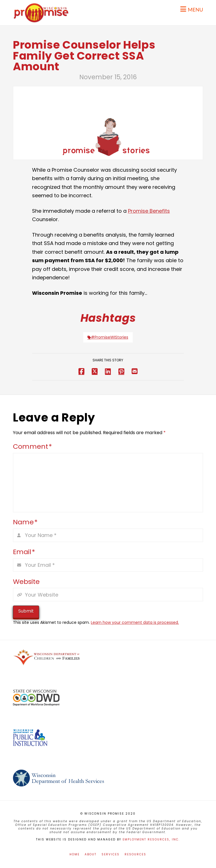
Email (24, 552)
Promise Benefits (149, 211)
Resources (135, 854)
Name (25, 522)
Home (75, 854)
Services (111, 854)
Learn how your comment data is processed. (135, 622)
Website (26, 582)
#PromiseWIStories (108, 337)
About (91, 854)
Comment (32, 446)
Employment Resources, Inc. (151, 839)
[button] (192, 9)
